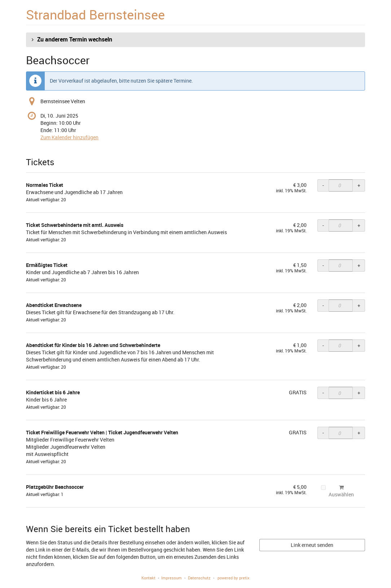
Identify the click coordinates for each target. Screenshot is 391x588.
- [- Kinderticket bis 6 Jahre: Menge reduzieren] (323, 393)
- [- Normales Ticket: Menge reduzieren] (323, 185)
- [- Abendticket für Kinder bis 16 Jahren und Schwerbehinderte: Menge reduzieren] (323, 345)
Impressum (172, 578)
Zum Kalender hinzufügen (69, 137)
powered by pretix (234, 578)
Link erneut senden (312, 545)
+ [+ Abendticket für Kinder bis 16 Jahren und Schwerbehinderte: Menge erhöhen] (359, 345)
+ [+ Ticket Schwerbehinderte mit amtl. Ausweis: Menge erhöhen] (359, 225)
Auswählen (337, 491)
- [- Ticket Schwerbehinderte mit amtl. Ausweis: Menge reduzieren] (323, 225)
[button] (195, 40)
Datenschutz (199, 578)
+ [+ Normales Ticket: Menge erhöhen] (359, 185)
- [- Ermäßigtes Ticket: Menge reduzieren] (323, 265)
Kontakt (148, 578)
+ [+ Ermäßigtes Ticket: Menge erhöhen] (359, 265)
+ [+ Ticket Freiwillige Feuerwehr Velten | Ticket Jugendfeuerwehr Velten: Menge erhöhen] (359, 433)
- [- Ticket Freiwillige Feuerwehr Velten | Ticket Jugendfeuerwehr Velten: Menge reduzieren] (323, 433)
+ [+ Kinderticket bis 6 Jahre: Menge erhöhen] (359, 393)
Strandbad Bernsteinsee (95, 14)
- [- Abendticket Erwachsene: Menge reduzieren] (323, 305)
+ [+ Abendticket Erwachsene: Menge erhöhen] (359, 305)
